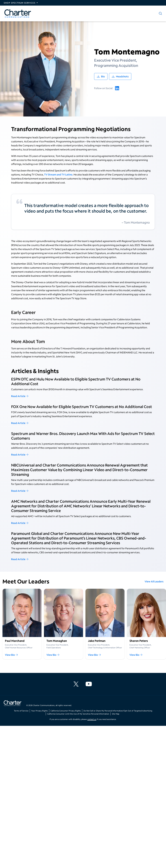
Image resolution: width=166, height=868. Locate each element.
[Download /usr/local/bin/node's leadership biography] (101, 76)
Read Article (20, 396)
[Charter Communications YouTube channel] (89, 684)
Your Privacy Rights (39, 711)
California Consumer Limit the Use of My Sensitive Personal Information (78, 714)
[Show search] (160, 13)
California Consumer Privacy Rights (66, 711)
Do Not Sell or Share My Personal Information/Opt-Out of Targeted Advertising (118, 711)
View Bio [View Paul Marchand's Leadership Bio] (11, 655)
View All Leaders (154, 581)
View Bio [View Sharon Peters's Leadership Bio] (136, 655)
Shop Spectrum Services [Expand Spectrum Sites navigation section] (20, 3)
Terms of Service (21, 711)
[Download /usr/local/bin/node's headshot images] (120, 76)
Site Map (116, 714)
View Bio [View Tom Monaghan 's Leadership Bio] (53, 655)
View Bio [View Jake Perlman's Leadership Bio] (94, 655)
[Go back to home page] (13, 704)
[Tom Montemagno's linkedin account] (117, 88)
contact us (92, 719)
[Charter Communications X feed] (77, 684)
